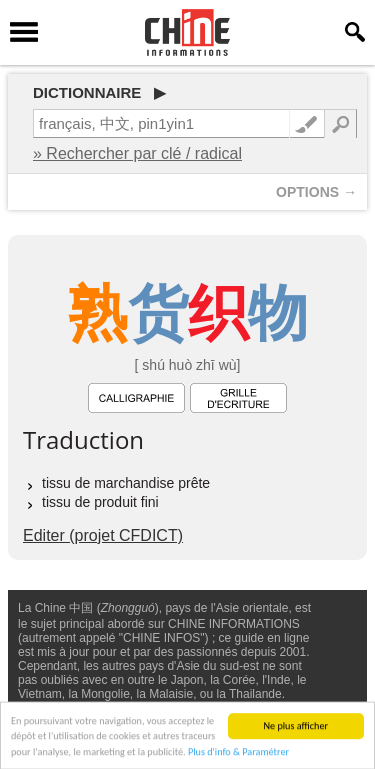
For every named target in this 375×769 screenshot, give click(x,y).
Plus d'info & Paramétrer (238, 753)
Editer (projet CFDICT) (103, 535)
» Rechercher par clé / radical (137, 153)
